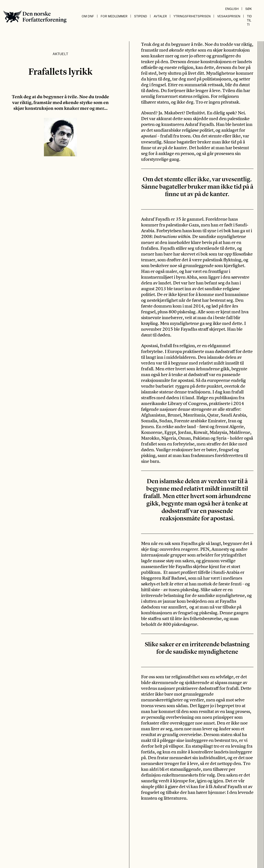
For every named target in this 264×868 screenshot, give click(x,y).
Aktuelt (60, 54)
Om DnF (88, 16)
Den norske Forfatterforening (35, 17)
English (232, 9)
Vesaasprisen (229, 16)
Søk (249, 9)
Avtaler (160, 16)
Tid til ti (249, 20)
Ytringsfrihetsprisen (192, 16)
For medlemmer (114, 16)
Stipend (141, 16)
